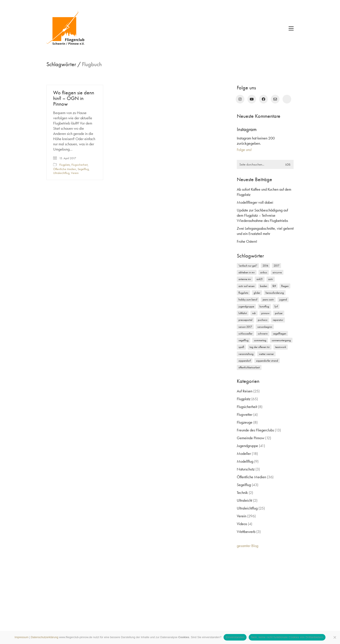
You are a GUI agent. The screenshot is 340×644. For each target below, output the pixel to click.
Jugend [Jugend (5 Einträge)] (283, 299)
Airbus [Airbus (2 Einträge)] (264, 272)
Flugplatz (65, 165)
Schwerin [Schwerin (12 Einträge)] (263, 333)
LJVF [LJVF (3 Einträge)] (276, 306)
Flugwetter (245, 414)
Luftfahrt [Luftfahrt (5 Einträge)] (243, 313)
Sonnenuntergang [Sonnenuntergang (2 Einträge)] (281, 340)
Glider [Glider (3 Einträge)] (257, 293)
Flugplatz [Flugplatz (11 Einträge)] (243, 293)
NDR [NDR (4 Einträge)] (254, 313)
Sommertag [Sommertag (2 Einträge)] (260, 340)
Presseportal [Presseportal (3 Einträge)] (245, 320)
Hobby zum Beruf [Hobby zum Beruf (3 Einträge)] (248, 299)
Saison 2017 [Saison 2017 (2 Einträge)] (245, 327)
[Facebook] (263, 99)
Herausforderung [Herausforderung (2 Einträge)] (275, 293)
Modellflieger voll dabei (255, 202)
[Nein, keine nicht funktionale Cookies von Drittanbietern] (335, 637)
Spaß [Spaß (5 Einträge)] (241, 347)
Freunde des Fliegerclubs (255, 430)
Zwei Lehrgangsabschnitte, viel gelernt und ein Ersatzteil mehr (265, 231)
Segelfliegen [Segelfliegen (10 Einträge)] (280, 333)
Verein (75, 173)
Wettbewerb (246, 532)
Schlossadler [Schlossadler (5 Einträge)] (245, 333)
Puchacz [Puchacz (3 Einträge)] (263, 320)
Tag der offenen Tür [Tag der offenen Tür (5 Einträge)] (260, 347)
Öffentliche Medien (65, 169)
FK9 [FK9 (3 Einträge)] (274, 286)
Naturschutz (246, 469)
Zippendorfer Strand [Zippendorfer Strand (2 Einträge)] (267, 361)
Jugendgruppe (247, 446)
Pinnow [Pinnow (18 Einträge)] (265, 313)
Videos (242, 524)
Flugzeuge (245, 422)
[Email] (275, 99)
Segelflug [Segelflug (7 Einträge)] (244, 340)
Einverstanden (235, 637)
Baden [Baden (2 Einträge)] (264, 286)
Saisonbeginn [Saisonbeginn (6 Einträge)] (265, 327)
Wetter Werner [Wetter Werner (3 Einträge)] (266, 354)
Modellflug (245, 461)
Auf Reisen (245, 391)
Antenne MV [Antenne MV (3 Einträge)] (245, 279)
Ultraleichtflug (61, 173)
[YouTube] (252, 99)
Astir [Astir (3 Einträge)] (271, 279)
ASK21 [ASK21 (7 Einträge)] (260, 279)
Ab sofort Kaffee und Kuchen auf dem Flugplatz (264, 192)
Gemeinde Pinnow (251, 438)
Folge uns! (244, 150)
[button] (291, 28)
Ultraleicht (244, 500)
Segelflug (83, 169)
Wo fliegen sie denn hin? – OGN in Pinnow (74, 98)
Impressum (21, 637)
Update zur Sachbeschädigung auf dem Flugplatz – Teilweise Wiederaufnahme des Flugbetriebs (262, 215)
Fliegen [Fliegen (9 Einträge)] (285, 286)
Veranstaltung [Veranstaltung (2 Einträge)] (246, 354)
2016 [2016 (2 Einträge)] (265, 266)
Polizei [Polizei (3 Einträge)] (279, 313)
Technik (242, 492)
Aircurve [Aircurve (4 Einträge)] (277, 272)
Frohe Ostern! (247, 241)
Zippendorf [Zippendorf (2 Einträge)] (245, 361)
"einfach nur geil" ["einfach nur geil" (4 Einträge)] (248, 266)
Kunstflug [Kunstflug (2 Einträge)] (264, 306)
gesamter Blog (248, 546)
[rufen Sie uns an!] (287, 99)
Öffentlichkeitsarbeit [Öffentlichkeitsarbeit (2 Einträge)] (249, 367)
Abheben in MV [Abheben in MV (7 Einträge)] (247, 272)
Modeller (244, 453)
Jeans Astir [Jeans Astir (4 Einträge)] (268, 299)
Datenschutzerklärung (44, 637)
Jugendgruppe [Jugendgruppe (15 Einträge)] (246, 306)
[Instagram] (240, 99)
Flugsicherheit (79, 165)
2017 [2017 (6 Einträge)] (276, 266)
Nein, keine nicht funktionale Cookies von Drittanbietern (287, 637)
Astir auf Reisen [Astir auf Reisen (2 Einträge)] (247, 286)
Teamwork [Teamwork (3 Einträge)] (281, 347)
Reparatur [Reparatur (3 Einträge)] (278, 320)
